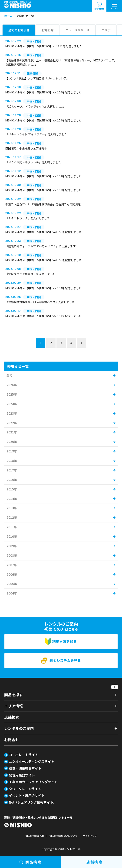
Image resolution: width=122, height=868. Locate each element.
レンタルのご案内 (19, 728)
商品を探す (13, 695)
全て (10, 375)
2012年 (12, 517)
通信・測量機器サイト (25, 768)
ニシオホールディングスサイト (31, 761)
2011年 (12, 527)
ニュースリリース (78, 30)
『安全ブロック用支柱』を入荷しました (30, 274)
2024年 (12, 404)
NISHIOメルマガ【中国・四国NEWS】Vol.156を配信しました (44, 232)
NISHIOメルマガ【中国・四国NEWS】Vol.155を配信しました (44, 260)
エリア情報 (13, 706)
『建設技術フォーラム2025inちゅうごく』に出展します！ (42, 246)
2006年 (12, 574)
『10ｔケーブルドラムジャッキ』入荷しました (35, 106)
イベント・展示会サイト (27, 795)
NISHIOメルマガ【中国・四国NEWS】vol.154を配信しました (43, 288)
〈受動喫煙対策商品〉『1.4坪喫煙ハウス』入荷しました (40, 302)
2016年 (12, 480)
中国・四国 (34, 41)
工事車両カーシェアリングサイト (33, 782)
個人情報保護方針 (35, 836)
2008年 (12, 555)
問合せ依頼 (99, 6)
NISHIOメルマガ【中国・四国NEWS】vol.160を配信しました (43, 92)
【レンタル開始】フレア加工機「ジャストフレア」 (37, 78)
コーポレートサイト (23, 755)
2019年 (12, 451)
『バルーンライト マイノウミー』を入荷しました (36, 134)
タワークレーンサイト (25, 789)
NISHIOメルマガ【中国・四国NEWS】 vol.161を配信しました (44, 46)
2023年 (12, 413)
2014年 (12, 499)
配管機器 (32, 73)
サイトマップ (90, 836)
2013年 (12, 508)
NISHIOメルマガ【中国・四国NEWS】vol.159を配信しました (43, 120)
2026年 (12, 385)
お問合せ (12, 740)
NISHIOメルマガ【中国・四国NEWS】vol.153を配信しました (43, 316)
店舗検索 (12, 717)
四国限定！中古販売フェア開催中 (26, 148)
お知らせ (48, 30)
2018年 (12, 461)
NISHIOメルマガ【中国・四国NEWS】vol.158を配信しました (43, 176)
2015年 (12, 489)
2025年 (12, 394)
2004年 (12, 593)
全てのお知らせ (19, 30)
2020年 (12, 442)
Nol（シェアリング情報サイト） (33, 802)
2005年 (12, 584)
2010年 (12, 536)
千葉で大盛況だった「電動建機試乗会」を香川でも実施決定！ (44, 204)
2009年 (12, 546)
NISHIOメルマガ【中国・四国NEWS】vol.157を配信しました (43, 190)
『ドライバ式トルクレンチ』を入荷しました (33, 162)
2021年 (12, 432)
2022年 (12, 423)
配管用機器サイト (22, 775)
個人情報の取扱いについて (63, 836)
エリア (106, 30)
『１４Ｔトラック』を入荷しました (28, 218)
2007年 (12, 565)
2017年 (12, 470)
